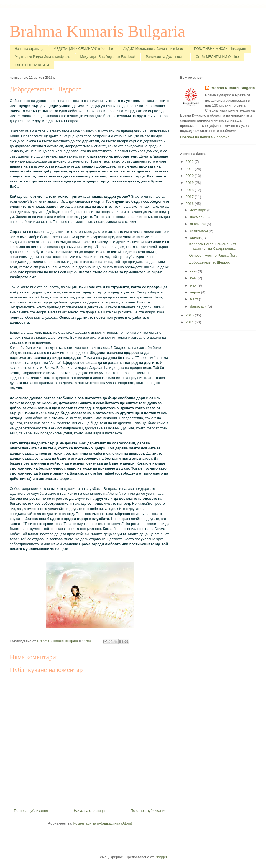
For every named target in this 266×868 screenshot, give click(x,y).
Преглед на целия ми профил (205, 137)
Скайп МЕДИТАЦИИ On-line (217, 57)
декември (199, 210)
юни (194, 278)
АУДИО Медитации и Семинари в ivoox (154, 49)
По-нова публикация (31, 811)
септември (199, 231)
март (195, 299)
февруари (199, 306)
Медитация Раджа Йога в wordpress (42, 57)
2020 (190, 176)
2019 (190, 183)
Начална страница (29, 49)
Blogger (161, 857)
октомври (198, 224)
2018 (190, 190)
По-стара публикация (148, 811)
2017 (190, 197)
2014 (190, 322)
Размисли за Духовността (166, 57)
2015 (190, 315)
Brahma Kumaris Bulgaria (97, 31)
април (196, 292)
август (196, 238)
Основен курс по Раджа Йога (213, 255)
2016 (190, 204)
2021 (190, 169)
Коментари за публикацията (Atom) (103, 823)
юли (194, 271)
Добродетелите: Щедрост (210, 262)
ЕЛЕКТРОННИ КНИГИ (32, 65)
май (194, 285)
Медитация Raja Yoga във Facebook (108, 57)
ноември (198, 217)
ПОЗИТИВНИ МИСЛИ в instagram (220, 49)
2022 (190, 162)
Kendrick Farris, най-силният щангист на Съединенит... (213, 246)
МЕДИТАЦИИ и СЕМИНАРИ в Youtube (83, 49)
